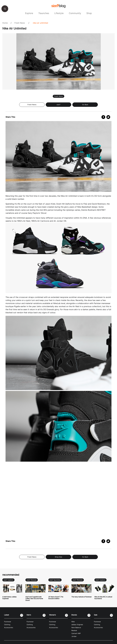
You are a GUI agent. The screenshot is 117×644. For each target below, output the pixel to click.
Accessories (9, 628)
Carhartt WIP (76, 633)
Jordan (74, 636)
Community (75, 13)
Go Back (85, 105)
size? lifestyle (32, 580)
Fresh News (20, 23)
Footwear (8, 622)
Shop (89, 13)
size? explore (8, 580)
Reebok (74, 631)
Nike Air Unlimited (40, 23)
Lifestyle (59, 13)
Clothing (7, 625)
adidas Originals (77, 625)
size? (58, 105)
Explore (29, 13)
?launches (44, 13)
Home (5, 23)
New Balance (76, 628)
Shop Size (58, 557)
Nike (73, 622)
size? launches (55, 580)
